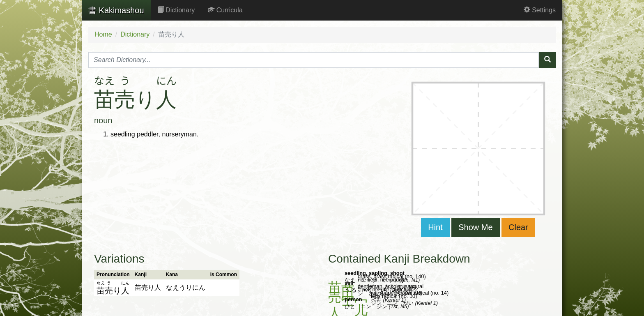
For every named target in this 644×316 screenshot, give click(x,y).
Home (103, 34)
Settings (540, 10)
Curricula (225, 10)
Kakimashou (116, 10)
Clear (518, 227)
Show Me (475, 227)
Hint (435, 227)
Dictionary (176, 10)
